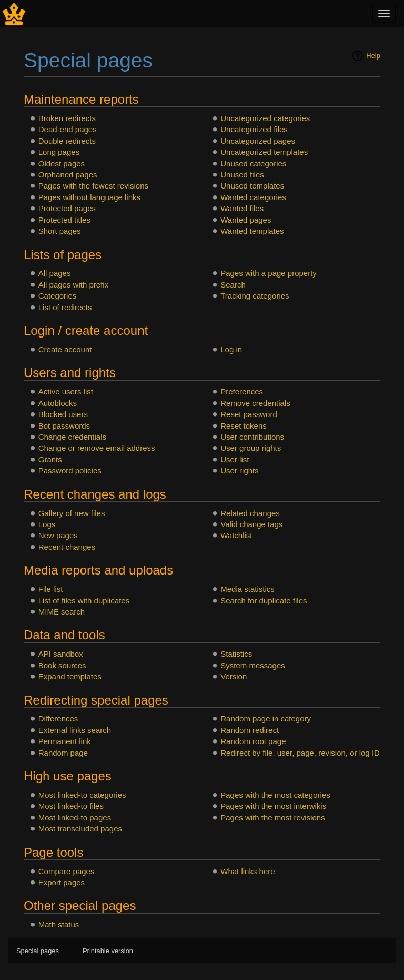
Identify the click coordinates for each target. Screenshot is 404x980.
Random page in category (266, 719)
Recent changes (67, 547)
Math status (59, 924)
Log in (231, 349)
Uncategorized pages (258, 141)
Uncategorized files (254, 129)
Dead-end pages (68, 129)
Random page (63, 753)
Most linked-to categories (82, 795)
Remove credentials (255, 403)
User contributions (252, 437)
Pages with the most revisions (272, 818)
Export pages (62, 882)
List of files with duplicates (84, 601)
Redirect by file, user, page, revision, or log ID (300, 753)
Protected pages (67, 208)
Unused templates (252, 186)
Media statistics (248, 589)
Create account (65, 349)
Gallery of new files (72, 513)
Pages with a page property (269, 273)
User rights (240, 471)
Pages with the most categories (275, 795)
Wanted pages (246, 220)
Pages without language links (89, 197)
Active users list (66, 392)
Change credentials (72, 437)
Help (373, 56)
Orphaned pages (68, 175)
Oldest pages (62, 164)
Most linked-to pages (75, 818)
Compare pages (67, 871)
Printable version (108, 951)
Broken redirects (67, 118)
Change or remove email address (97, 448)
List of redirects (65, 307)
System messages (253, 665)
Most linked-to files (71, 806)
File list (51, 589)
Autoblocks (58, 403)
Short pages (60, 231)
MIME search (62, 612)
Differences (58, 719)
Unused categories (253, 164)
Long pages (59, 152)
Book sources (62, 665)
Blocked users (63, 414)
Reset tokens (244, 426)
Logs (47, 524)
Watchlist (236, 535)
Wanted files (242, 208)
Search (233, 285)
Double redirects (67, 141)
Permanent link (65, 741)
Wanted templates (252, 231)
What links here (248, 871)
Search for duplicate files (264, 601)
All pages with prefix (73, 285)
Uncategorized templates (264, 152)
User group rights (251, 448)
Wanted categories (253, 197)
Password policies (70, 471)
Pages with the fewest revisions (93, 186)
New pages (58, 535)
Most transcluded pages (80, 829)
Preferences (242, 392)
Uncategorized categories (265, 118)
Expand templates (70, 676)
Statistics (236, 654)
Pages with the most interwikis (273, 806)
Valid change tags (251, 524)
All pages (55, 273)
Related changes (250, 513)
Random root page (253, 741)
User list (235, 459)
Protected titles (64, 220)
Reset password (249, 414)
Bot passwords (64, 426)
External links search (75, 730)
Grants (50, 459)
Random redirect (250, 730)
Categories (58, 296)
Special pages (38, 951)
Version (234, 676)
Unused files (242, 175)
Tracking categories (255, 296)
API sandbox (61, 654)
